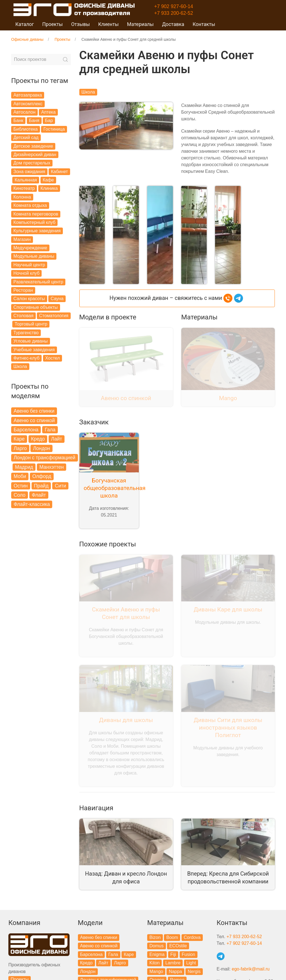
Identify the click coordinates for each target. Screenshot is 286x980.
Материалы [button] (140, 24)
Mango (156, 971)
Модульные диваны (34, 256)
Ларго (20, 448)
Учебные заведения (34, 350)
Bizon (155, 937)
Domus (157, 946)
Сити (60, 486)
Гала (50, 430)
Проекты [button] (52, 24)
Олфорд (42, 476)
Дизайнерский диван (35, 155)
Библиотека (26, 129)
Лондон (41, 448)
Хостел (53, 358)
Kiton (154, 963)
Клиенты (109, 24)
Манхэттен (52, 467)
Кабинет (59, 172)
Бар (49, 120)
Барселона (26, 430)
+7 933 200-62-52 (174, 13)
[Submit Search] (65, 59)
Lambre (173, 963)
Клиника (49, 188)
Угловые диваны (31, 341)
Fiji (173, 954)
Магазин (22, 239)
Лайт (57, 439)
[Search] (41, 59)
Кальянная (26, 180)
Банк (18, 120)
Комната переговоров (36, 214)
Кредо (38, 439)
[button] (92, 234)
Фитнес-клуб (26, 358)
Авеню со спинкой (34, 420)
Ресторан (23, 290)
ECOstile (178, 946)
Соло (20, 495)
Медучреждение (30, 248)
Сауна (57, 299)
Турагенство (26, 333)
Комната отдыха (30, 205)
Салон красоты (29, 299)
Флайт (39, 495)
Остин (21, 486)
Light (191, 963)
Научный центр (29, 265)
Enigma (157, 954)
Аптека (48, 112)
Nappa (175, 971)
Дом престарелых (32, 163)
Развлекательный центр (38, 282)
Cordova (192, 937)
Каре (19, 439)
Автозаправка (28, 95)
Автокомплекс (28, 104)
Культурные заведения (37, 231)
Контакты (204, 24)
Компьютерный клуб (34, 222)
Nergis (194, 971)
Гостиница (54, 129)
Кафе (48, 180)
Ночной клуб (26, 273)
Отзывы (81, 24)
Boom (172, 937)
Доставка (173, 24)
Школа (20, 366)
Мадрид (24, 467)
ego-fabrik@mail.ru (251, 969)
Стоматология (54, 316)
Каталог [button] (25, 24)
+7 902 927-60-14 (174, 6)
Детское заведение (33, 146)
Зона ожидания (29, 172)
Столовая (23, 316)
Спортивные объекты (36, 307)
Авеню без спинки (34, 411)
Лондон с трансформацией (45, 458)
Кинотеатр (24, 188)
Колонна (22, 197)
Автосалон (24, 112)
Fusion (189, 954)
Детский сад (26, 138)
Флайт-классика (32, 504)
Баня (34, 120)
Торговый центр (31, 324)
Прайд (41, 486)
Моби (20, 476)
